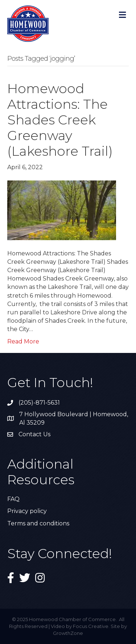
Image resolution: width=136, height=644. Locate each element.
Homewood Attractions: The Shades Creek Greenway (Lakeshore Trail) (60, 120)
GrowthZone (68, 633)
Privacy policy (27, 511)
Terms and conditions (38, 523)
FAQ (13, 499)
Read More (23, 341)
